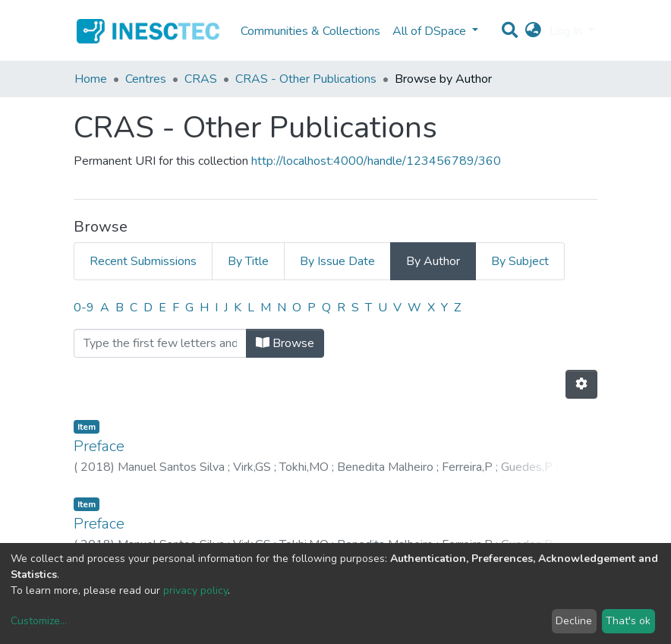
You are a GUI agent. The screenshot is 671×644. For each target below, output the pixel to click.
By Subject (520, 261)
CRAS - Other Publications (306, 79)
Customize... (39, 621)
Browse (285, 343)
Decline (574, 621)
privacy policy (195, 590)
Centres (146, 79)
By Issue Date (337, 261)
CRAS (201, 79)
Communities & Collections (310, 31)
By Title (248, 261)
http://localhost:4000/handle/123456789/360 (376, 161)
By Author (433, 261)
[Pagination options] (581, 384)
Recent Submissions (143, 261)
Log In (567, 31)
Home (91, 79)
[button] (533, 31)
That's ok (628, 621)
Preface (99, 446)
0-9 (84, 308)
